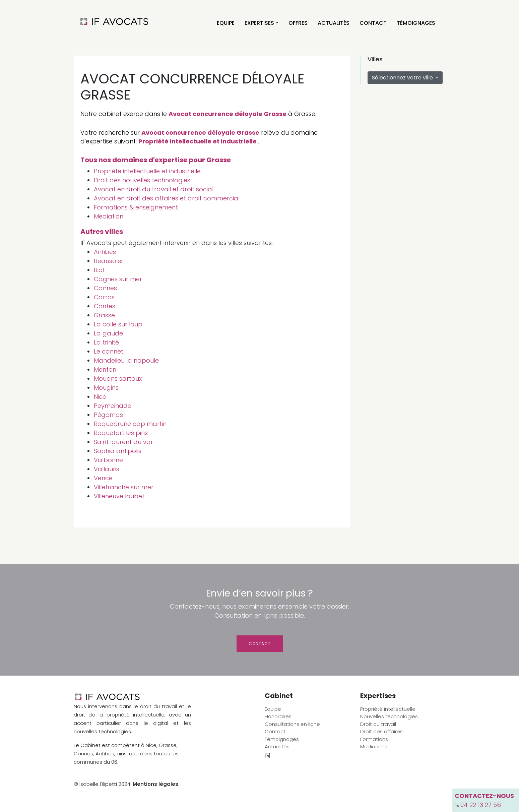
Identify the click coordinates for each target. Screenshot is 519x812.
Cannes (105, 288)
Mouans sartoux (118, 379)
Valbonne (108, 460)
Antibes (105, 252)
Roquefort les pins (121, 433)
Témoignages (416, 23)
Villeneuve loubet (119, 496)
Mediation (109, 216)
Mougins (106, 388)
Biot (99, 270)
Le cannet (109, 351)
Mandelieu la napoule (126, 360)
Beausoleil (109, 261)
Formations (374, 739)
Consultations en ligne (292, 724)
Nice (100, 397)
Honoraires (278, 716)
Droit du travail (378, 724)
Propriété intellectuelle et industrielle (198, 141)
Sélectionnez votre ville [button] (403, 78)
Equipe (226, 23)
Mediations (374, 746)
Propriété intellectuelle (388, 709)
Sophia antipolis (118, 451)
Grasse (104, 315)
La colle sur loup (118, 324)
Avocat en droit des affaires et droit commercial (167, 198)
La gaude (108, 333)
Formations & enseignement (136, 207)
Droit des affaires (381, 731)
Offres (298, 23)
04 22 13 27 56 (481, 805)
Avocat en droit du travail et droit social (154, 189)
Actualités (334, 23)
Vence (103, 478)
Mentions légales (155, 784)
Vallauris (107, 469)
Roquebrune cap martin (130, 424)
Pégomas (108, 415)
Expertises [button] (259, 23)
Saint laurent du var (123, 442)
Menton (105, 369)
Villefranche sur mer (124, 487)
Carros (104, 297)
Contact (373, 23)
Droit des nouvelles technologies (142, 180)
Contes (105, 306)
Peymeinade (113, 406)
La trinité (106, 342)
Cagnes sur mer (118, 279)
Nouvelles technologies (389, 716)
